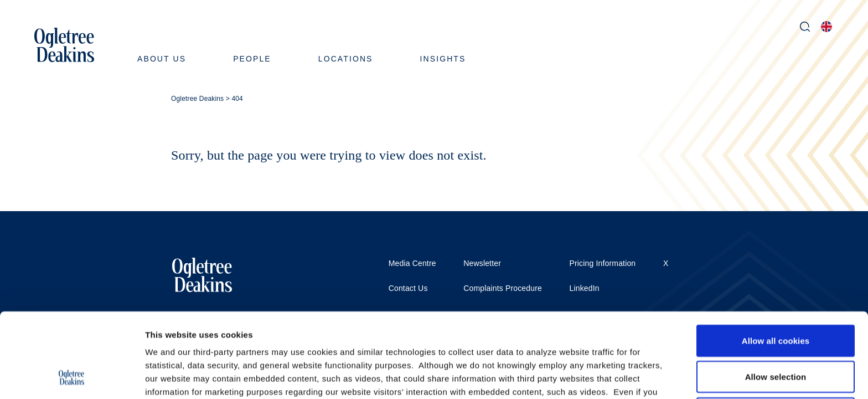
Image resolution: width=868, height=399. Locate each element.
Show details (581, 377)
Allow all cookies (776, 262)
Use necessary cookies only (776, 335)
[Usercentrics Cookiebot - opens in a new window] (72, 377)
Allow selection (776, 299)
